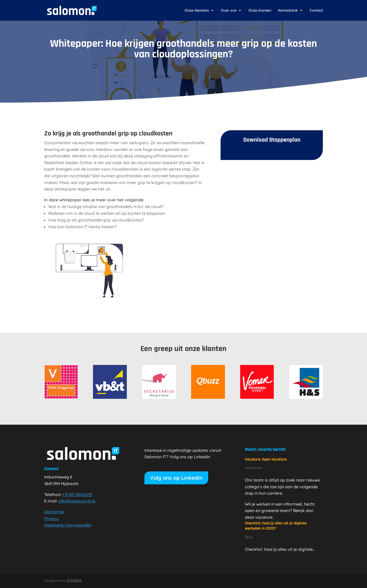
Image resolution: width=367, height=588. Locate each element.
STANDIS (74, 581)
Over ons (229, 11)
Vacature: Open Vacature (266, 459)
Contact (316, 11)
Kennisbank (288, 11)
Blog (249, 537)
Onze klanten (260, 11)
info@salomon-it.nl (77, 501)
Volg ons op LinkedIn (176, 478)
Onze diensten (197, 11)
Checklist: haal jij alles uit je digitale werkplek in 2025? (276, 526)
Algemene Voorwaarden (68, 525)
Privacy (51, 518)
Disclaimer (54, 512)
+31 (77, 494)
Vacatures (254, 468)
